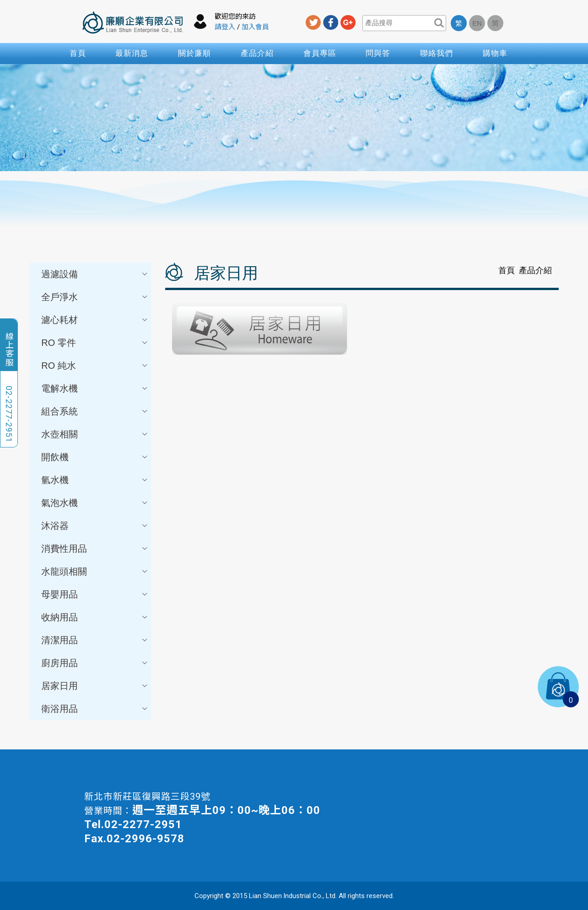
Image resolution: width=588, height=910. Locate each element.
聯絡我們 (437, 53)
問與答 (378, 53)
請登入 (225, 27)
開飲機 (95, 457)
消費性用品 (95, 549)
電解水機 (95, 388)
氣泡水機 (95, 503)
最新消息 (132, 53)
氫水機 (95, 480)
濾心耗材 (95, 320)
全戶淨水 (95, 297)
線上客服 (9, 349)
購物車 (495, 53)
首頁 (78, 53)
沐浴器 (95, 526)
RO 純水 (95, 366)
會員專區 (320, 53)
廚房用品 (95, 663)
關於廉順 (194, 53)
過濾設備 (95, 274)
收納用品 (95, 617)
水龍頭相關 (95, 571)
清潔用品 (95, 640)
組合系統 (95, 411)
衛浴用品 (95, 709)
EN (477, 23)
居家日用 (95, 686)
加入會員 (255, 27)
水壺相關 (95, 434)
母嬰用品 (95, 594)
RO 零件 (95, 343)
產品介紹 (257, 53)
